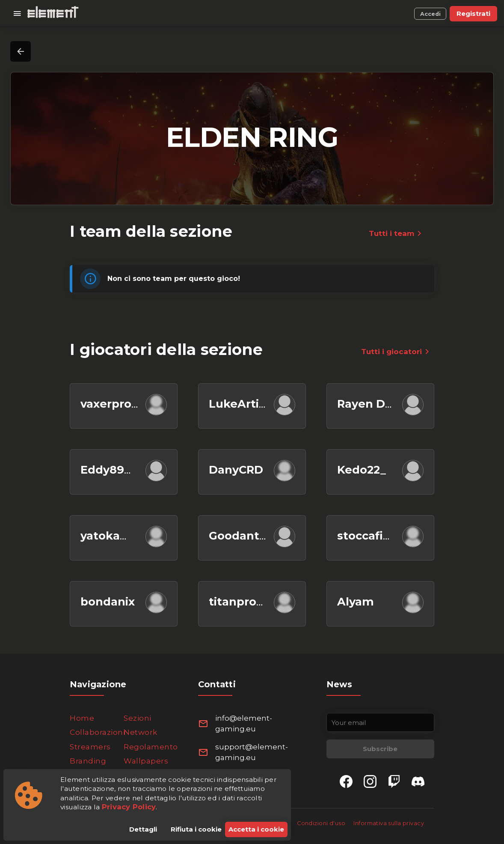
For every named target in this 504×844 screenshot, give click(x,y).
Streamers (90, 747)
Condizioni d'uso (322, 823)
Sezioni (138, 718)
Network (141, 732)
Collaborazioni (97, 732)
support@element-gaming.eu (252, 752)
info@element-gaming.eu (244, 724)
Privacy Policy (129, 807)
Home (82, 718)
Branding (88, 761)
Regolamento (151, 747)
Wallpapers (146, 761)
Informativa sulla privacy (389, 823)
